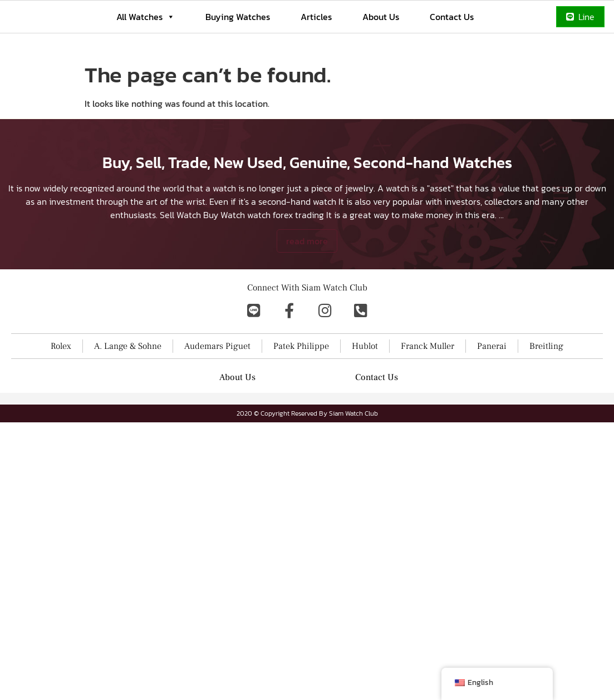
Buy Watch (224, 292)
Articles (316, 17)
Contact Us (452, 17)
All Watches (146, 17)
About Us (381, 17)
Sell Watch (180, 292)
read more (307, 318)
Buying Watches (238, 17)
